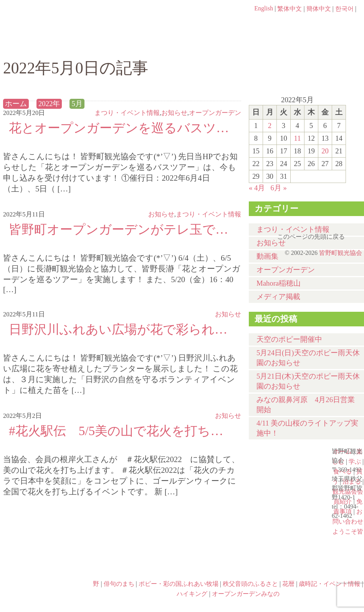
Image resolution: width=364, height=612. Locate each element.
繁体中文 (290, 9)
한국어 (344, 9)
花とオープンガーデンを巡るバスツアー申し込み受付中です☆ (122, 128)
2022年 (49, 104)
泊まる (333, 45)
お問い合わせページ (320, 23)
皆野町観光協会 (341, 253)
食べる (209, 45)
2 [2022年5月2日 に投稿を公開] (270, 126)
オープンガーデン (215, 113)
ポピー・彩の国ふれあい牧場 (137, 561)
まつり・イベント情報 (127, 113)
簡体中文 (319, 9)
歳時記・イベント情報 (48, 561)
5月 (77, 104)
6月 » (278, 188)
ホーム (29, 45)
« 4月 (257, 188)
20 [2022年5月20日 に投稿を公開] (325, 151)
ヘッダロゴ (55, 19)
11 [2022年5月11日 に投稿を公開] (297, 138)
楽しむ (86, 45)
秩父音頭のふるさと (227, 561)
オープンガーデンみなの (48, 594)
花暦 (286, 528)
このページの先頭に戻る (356, 234)
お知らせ (174, 113)
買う (271, 45)
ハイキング (318, 561)
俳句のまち (119, 584)
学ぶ (148, 45)
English (264, 8)
